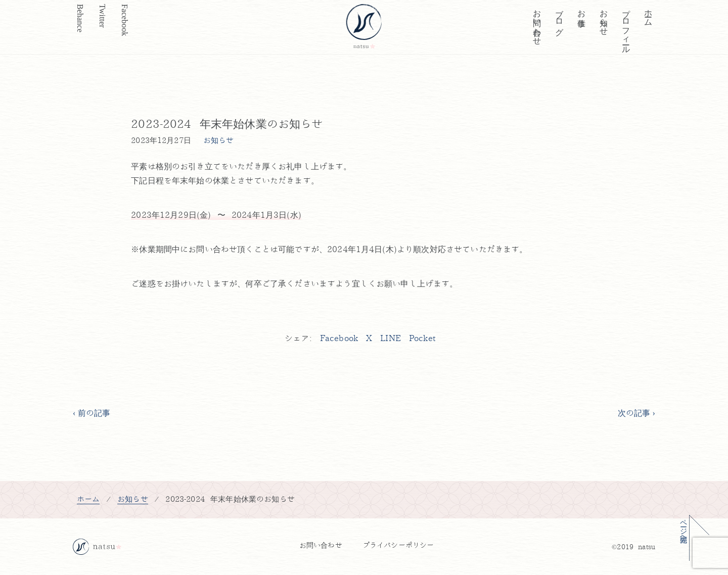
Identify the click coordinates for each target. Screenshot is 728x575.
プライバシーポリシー (398, 545)
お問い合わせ (537, 22)
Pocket (422, 339)
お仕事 (582, 9)
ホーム (648, 13)
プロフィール (626, 27)
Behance (80, 18)
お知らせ (604, 18)
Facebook (125, 20)
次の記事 (634, 413)
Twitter (102, 16)
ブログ (559, 18)
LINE (391, 339)
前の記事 (94, 413)
